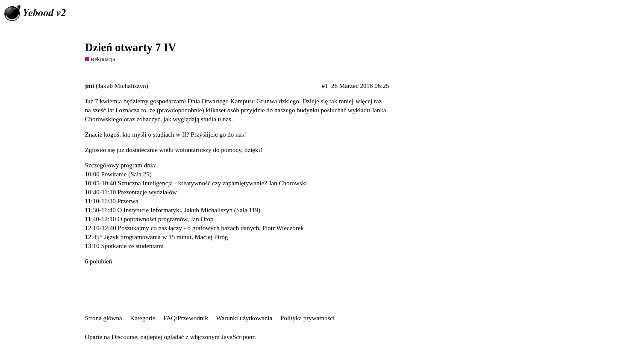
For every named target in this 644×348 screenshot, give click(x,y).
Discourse (124, 337)
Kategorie (143, 318)
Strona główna (104, 318)
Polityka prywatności (307, 318)
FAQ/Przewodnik (186, 318)
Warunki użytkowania (244, 318)
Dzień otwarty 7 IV (131, 48)
